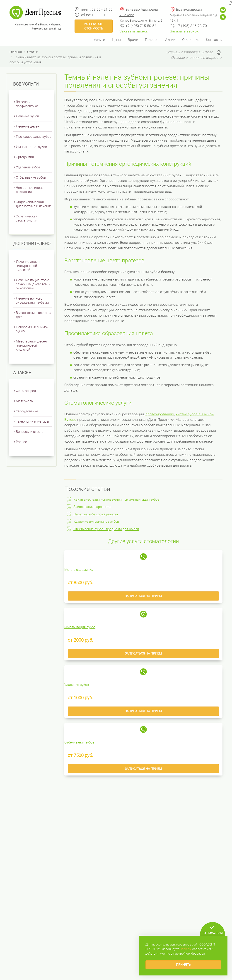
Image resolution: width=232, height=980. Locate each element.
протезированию (160, 414)
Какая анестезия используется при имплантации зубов (116, 500)
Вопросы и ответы (30, 432)
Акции (170, 40)
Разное (21, 442)
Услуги (99, 40)
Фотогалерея (26, 391)
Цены (116, 40)
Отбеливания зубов (79, 742)
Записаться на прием (143, 596)
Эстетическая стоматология (27, 218)
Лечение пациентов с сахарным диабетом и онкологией (33, 284)
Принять (183, 965)
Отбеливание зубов (31, 177)
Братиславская (189, 9)
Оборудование (27, 411)
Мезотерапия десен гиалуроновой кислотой (31, 345)
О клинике (191, 40)
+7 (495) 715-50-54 (141, 26)
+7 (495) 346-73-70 (191, 26)
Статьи (33, 52)
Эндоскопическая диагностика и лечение (34, 204)
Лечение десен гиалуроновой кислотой (28, 266)
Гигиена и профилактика (27, 104)
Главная (16, 52)
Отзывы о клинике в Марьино (196, 58)
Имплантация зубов (31, 147)
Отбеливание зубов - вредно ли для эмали (106, 529)
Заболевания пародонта (92, 507)
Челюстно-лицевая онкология (31, 190)
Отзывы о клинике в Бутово (190, 52)
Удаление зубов (28, 167)
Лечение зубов (27, 116)
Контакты (214, 40)
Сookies (185, 949)
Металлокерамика (79, 570)
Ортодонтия (25, 157)
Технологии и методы (32, 421)
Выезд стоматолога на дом (34, 315)
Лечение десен (28, 126)
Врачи (133, 40)
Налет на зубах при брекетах (96, 514)
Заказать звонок (134, 31)
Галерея (152, 40)
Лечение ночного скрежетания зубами (32, 300)
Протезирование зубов (34, 137)
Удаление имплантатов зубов (96, 522)
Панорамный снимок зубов (32, 329)
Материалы (25, 401)
